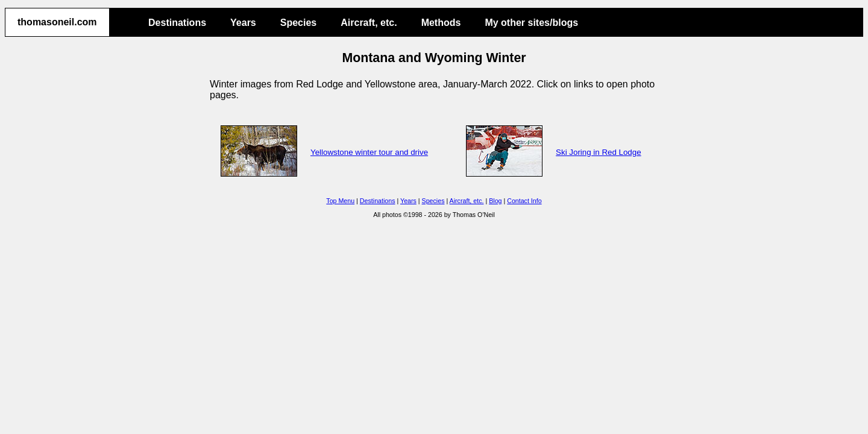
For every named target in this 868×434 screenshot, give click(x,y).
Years (243, 23)
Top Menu (340, 201)
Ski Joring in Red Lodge (599, 152)
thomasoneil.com (57, 22)
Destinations (177, 23)
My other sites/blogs (531, 23)
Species (298, 23)
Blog (495, 201)
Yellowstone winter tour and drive (369, 152)
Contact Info (524, 201)
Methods (441, 23)
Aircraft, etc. (369, 23)
